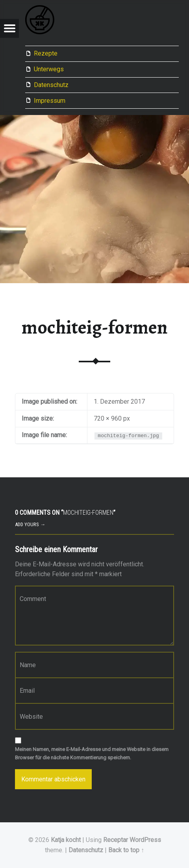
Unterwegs (49, 69)
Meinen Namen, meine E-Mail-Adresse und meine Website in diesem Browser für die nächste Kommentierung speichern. (92, 753)
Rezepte (46, 53)
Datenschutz (51, 85)
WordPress (145, 840)
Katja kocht (66, 840)
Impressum (50, 101)
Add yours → (30, 524)
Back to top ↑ (126, 850)
